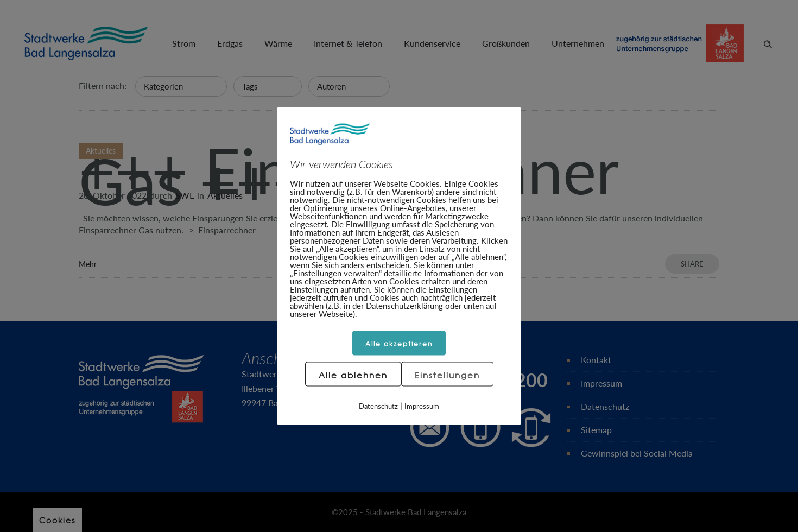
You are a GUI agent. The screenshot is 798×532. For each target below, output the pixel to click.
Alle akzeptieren (399, 343)
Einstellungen (447, 375)
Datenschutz (378, 406)
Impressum (422, 406)
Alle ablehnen (353, 375)
